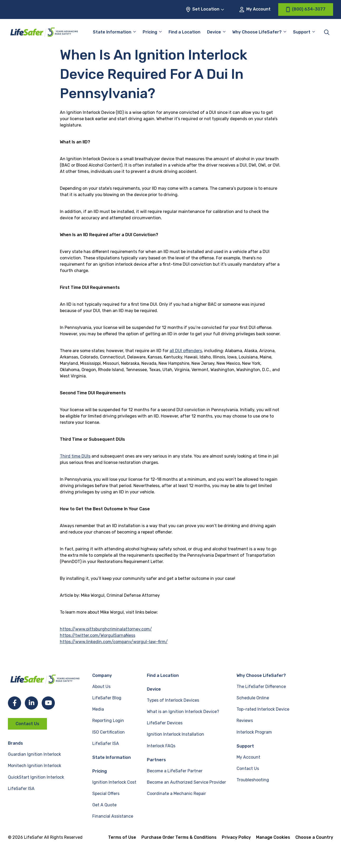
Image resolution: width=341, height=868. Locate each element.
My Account (255, 9)
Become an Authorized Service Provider (186, 782)
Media (98, 709)
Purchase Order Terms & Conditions (179, 837)
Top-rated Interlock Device (263, 709)
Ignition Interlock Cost (114, 782)
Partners (156, 760)
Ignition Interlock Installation (176, 734)
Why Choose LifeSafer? (257, 32)
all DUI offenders (186, 351)
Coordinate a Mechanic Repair (176, 794)
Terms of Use (122, 837)
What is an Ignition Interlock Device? (183, 712)
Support (302, 32)
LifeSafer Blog (107, 698)
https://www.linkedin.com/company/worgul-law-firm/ (114, 642)
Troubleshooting (253, 780)
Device (214, 32)
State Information (112, 32)
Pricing (150, 32)
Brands (15, 743)
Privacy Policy (236, 837)
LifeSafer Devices (165, 723)
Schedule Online (253, 698)
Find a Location (184, 32)
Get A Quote (104, 805)
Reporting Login (108, 721)
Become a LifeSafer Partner (175, 771)
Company (102, 675)
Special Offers (106, 794)
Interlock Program (254, 732)
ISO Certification (109, 732)
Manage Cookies (273, 837)
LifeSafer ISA (21, 789)
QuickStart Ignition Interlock (36, 777)
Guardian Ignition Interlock (34, 754)
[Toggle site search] (327, 32)
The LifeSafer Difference (261, 687)
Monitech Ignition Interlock (35, 766)
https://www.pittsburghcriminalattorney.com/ (106, 629)
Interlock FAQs (161, 746)
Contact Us (27, 724)
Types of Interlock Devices (173, 700)
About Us (101, 687)
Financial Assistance (113, 816)
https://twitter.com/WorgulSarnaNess (98, 635)
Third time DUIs (75, 456)
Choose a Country (314, 837)
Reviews (245, 721)
